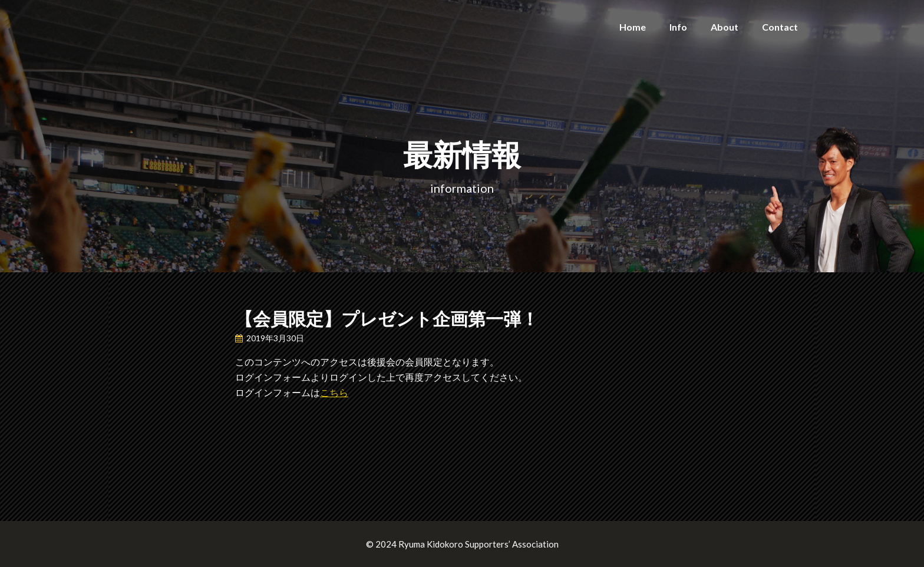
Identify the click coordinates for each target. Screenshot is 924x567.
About (725, 27)
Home (633, 27)
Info (678, 27)
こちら (334, 392)
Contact (780, 27)
